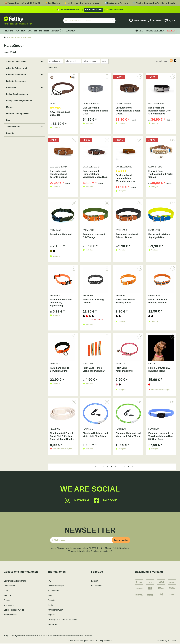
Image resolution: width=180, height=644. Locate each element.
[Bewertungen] (63, 109)
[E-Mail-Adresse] (82, 541)
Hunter (51, 606)
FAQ (50, 581)
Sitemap (7, 601)
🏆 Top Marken (52, 3)
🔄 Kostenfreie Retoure (116, 3)
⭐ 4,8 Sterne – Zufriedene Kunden (82, 3)
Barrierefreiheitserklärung (15, 581)
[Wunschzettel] (138, 21)
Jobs (50, 596)
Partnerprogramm (55, 610)
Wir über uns (97, 586)
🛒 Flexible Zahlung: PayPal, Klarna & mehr (154, 3)
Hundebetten (53, 591)
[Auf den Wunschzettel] (74, 77)
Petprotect (52, 601)
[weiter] (132, 467)
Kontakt (95, 581)
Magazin (51, 615)
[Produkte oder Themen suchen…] (86, 21)
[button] (155, 21)
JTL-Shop (172, 641)
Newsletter (52, 625)
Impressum (9, 606)
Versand (108, 641)
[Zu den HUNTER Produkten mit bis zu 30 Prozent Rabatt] (90, 10)
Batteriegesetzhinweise (14, 610)
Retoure (7, 596)
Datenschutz (9, 586)
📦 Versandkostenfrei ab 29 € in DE (22, 3)
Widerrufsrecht (10, 615)
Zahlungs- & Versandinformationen (63, 620)
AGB (6, 591)
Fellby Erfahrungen (56, 586)
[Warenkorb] (169, 21)
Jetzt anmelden (121, 541)
